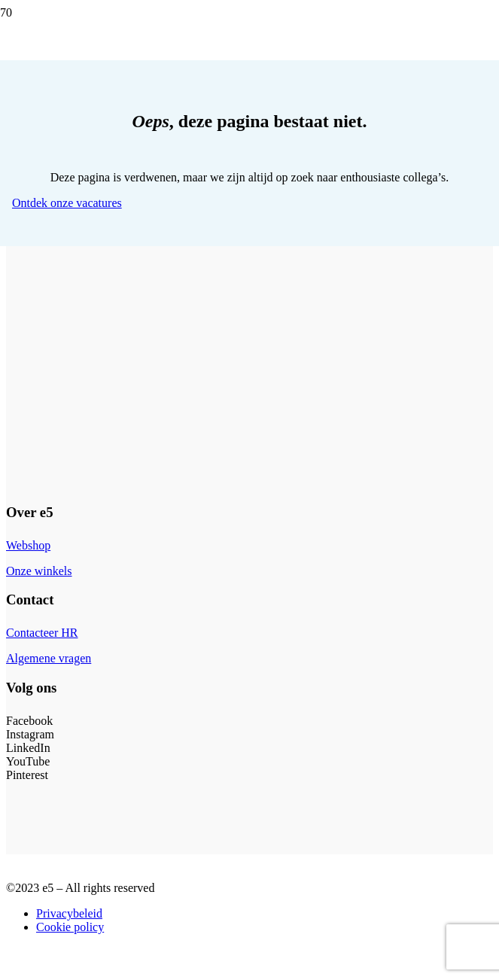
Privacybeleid (69, 913)
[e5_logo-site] (244, 257)
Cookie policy (70, 927)
